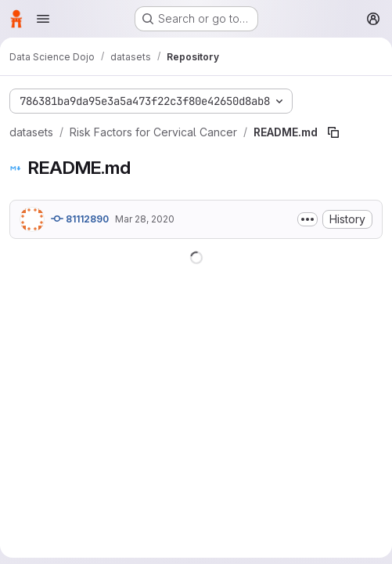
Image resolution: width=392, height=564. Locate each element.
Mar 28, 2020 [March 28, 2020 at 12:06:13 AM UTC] (145, 219)
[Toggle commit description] (307, 219)
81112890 (80, 219)
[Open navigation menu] (43, 19)
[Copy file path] (333, 132)
